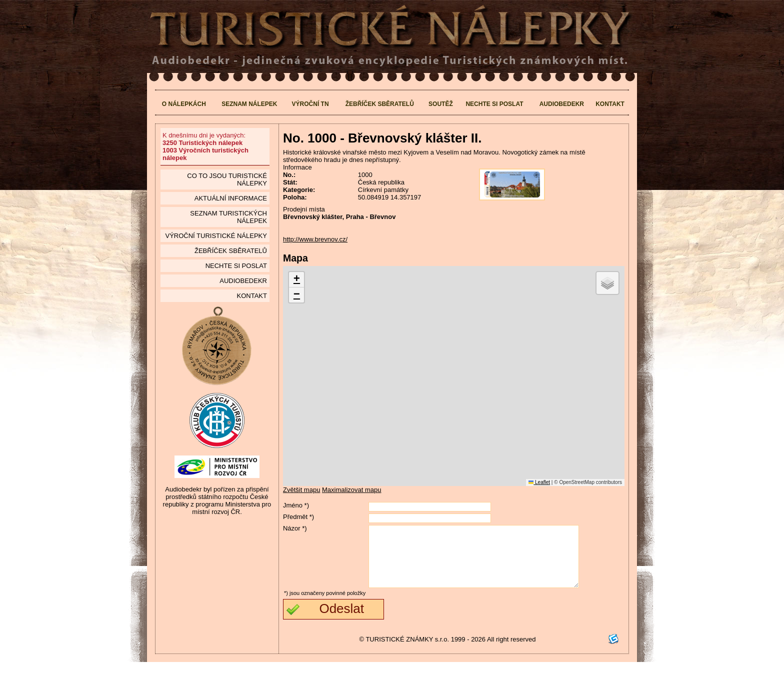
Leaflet (539, 482)
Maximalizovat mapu (352, 490)
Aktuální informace (231, 198)
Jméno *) (296, 505)
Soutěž (441, 104)
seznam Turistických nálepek (228, 217)
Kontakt (610, 104)
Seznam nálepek (249, 104)
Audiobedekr (562, 104)
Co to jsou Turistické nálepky (227, 179)
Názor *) (295, 528)
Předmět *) (298, 517)
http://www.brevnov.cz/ (315, 239)
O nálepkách (184, 104)
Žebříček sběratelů (380, 104)
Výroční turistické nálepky (216, 236)
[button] (296, 280)
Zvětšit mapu (301, 490)
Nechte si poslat (494, 104)
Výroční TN (310, 104)
